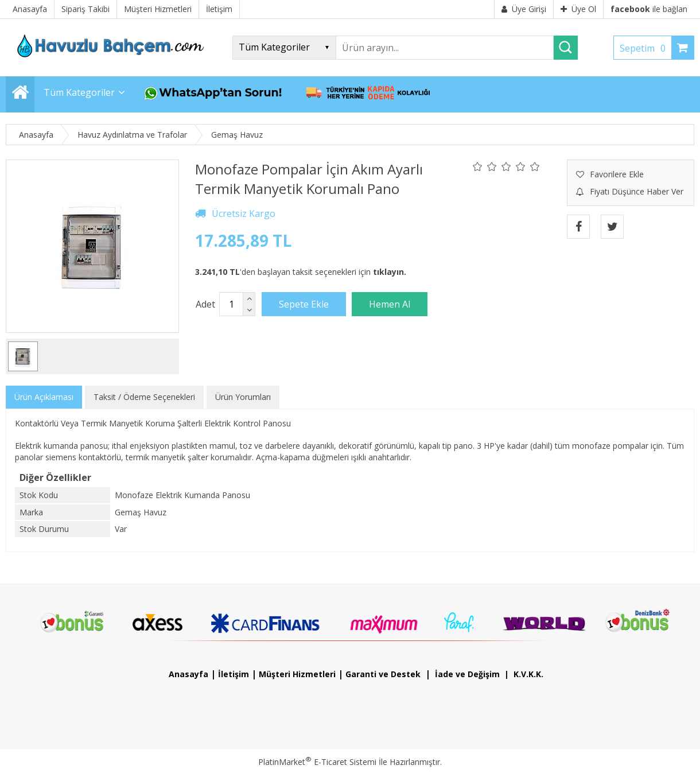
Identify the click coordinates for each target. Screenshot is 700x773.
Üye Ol (578, 9)
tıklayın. (390, 272)
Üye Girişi (524, 9)
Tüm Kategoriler (79, 92)
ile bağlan (649, 9)
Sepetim (645, 48)
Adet (205, 304)
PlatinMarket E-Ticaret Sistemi (317, 762)
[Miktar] (231, 304)
